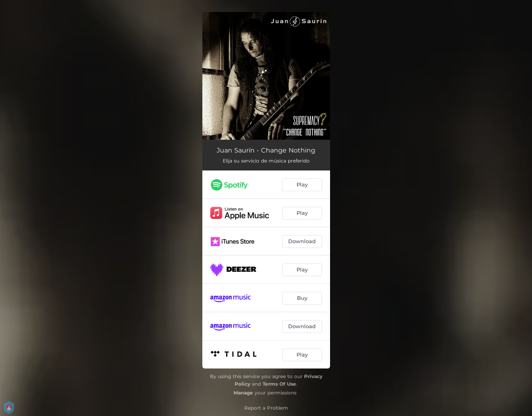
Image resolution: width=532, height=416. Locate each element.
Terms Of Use (279, 384)
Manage (243, 393)
